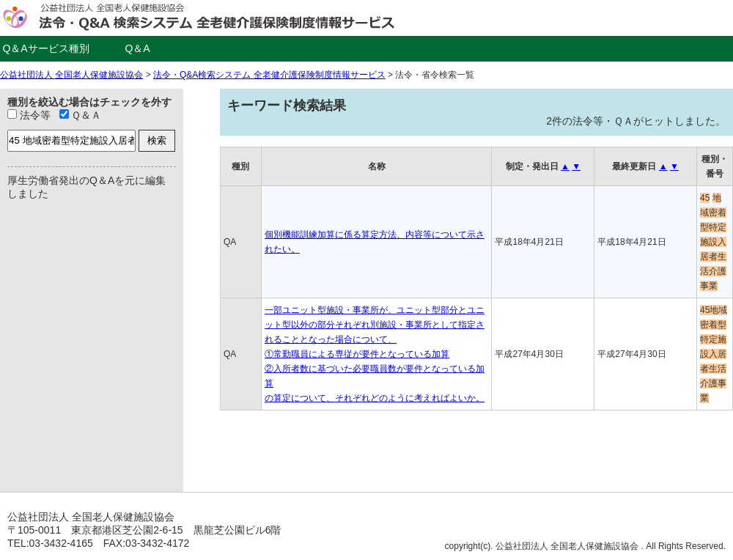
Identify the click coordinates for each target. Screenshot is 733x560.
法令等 (29, 115)
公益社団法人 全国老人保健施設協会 (71, 75)
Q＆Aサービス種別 (45, 48)
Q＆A (137, 48)
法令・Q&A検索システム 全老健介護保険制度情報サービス (269, 75)
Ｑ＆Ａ (81, 115)
